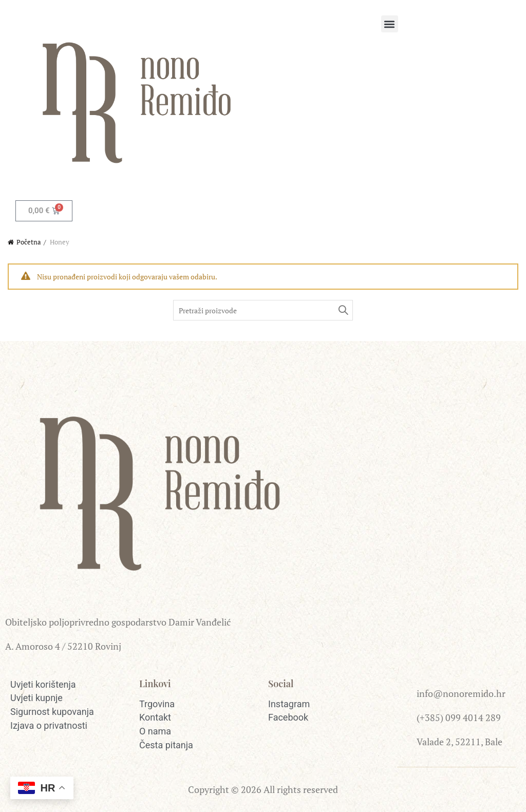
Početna (29, 242)
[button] (390, 24)
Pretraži (343, 310)
